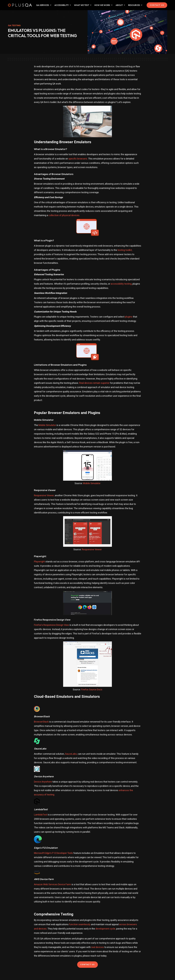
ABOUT (119, 5)
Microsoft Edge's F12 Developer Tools (53, 853)
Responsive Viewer (92, 550)
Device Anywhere (43, 782)
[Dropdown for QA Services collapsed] (51, 5)
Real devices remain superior (94, 383)
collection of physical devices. (64, 215)
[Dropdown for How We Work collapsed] (112, 5)
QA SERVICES (43, 5)
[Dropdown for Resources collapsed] (142, 5)
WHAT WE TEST (82, 5)
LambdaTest (41, 815)
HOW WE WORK (102, 5)
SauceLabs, (71, 754)
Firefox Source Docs (92, 690)
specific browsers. (78, 159)
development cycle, (106, 929)
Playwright (39, 562)
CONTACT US (157, 5)
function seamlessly (80, 924)
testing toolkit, (125, 250)
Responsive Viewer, (44, 496)
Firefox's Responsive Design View (51, 625)
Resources (134, 5)
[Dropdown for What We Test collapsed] (70, 5)
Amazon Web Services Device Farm (52, 885)
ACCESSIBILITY (62, 5)
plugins (129, 317)
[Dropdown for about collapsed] (124, 5)
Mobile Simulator (47, 425)
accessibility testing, (121, 284)
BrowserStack (41, 722)
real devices (98, 947)
